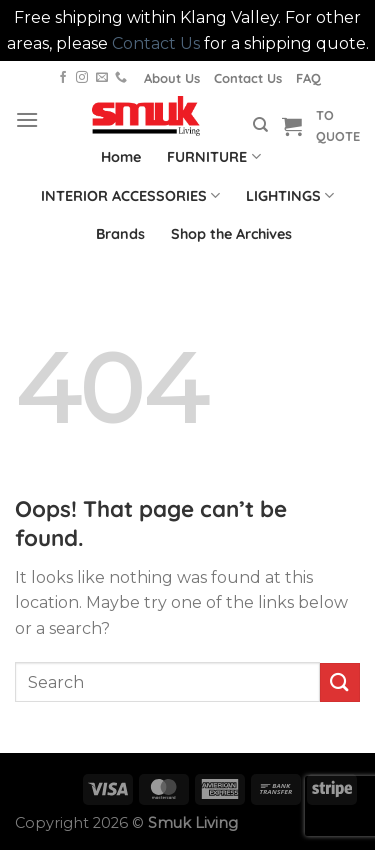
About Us (172, 78)
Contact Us (156, 43)
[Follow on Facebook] (63, 78)
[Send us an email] (102, 78)
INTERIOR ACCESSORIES (130, 195)
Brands (120, 234)
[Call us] (121, 78)
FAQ (308, 78)
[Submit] (340, 682)
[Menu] (27, 119)
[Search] (260, 125)
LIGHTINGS (290, 195)
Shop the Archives (231, 234)
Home (121, 157)
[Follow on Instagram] (82, 78)
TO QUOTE (338, 125)
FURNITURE (213, 156)
